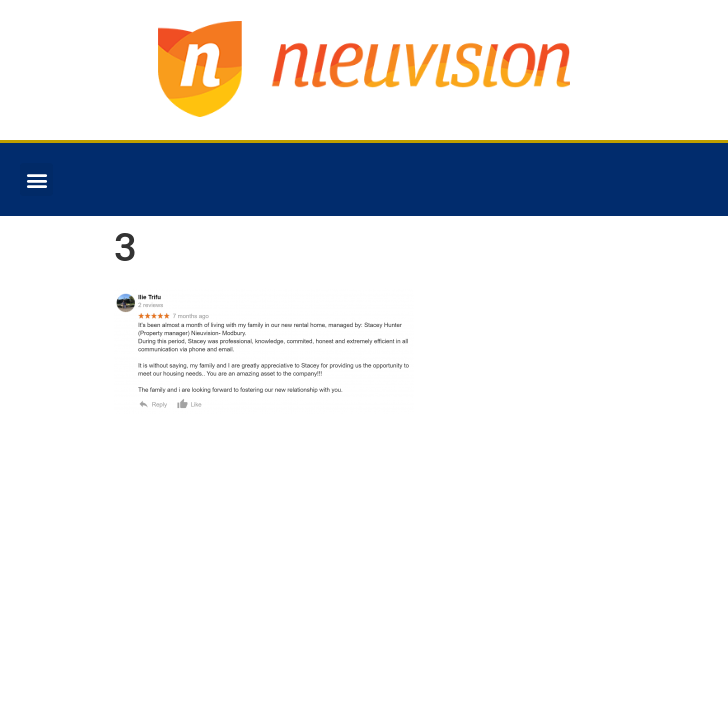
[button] (36, 179)
